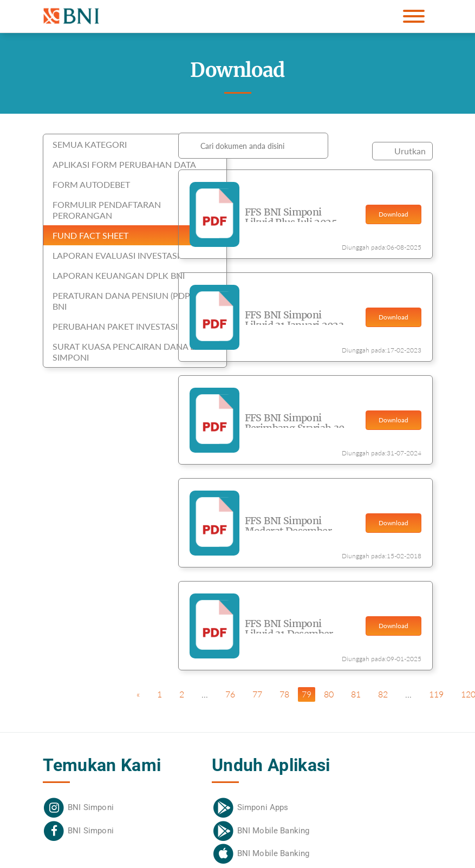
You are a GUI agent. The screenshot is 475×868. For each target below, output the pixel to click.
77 (257, 694)
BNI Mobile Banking (274, 831)
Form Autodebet (91, 184)
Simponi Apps (263, 807)
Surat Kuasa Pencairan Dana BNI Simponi (128, 352)
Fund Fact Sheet (90, 235)
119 (436, 694)
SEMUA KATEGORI (90, 144)
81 (356, 694)
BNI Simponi (91, 807)
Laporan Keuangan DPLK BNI (119, 275)
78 (284, 694)
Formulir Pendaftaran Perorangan (107, 210)
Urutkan (410, 151)
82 (383, 694)
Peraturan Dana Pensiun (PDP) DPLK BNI (135, 301)
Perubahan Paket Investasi (115, 326)
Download (393, 214)
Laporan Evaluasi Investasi (116, 255)
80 (329, 694)
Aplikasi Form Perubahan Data (124, 164)
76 (230, 694)
